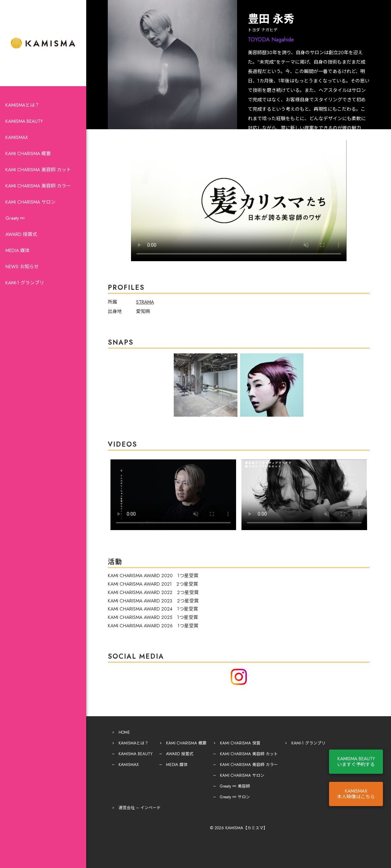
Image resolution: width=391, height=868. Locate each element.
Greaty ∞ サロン (235, 790)
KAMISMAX (17, 137)
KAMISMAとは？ (22, 105)
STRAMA (145, 302)
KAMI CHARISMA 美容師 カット (38, 170)
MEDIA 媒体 (18, 250)
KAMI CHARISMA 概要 (28, 153)
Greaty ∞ (15, 218)
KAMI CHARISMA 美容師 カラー (38, 186)
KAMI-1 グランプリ (25, 283)
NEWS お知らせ (22, 267)
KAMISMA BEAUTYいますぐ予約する (356, 761)
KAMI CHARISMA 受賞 (240, 736)
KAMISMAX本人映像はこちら (356, 794)
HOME (124, 725)
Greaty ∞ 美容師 (235, 779)
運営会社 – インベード (140, 801)
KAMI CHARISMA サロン (30, 202)
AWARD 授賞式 (21, 234)
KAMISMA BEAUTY (24, 121)
